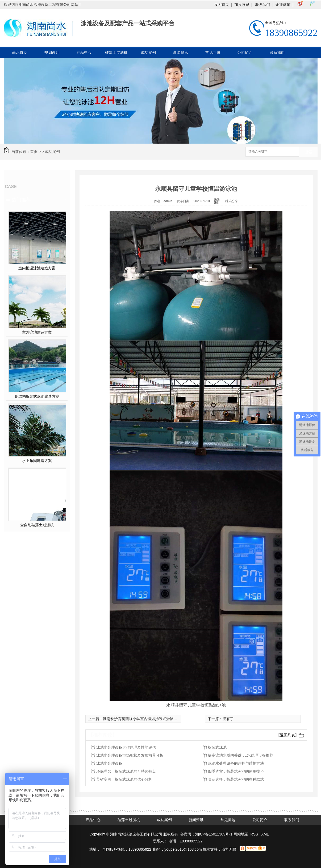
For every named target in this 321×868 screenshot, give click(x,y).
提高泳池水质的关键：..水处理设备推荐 (241, 755)
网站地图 (241, 834)
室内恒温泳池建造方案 (37, 268)
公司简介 (245, 52)
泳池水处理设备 (109, 763)
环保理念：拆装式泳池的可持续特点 (126, 771)
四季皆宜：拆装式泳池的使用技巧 (236, 771)
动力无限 (229, 849)
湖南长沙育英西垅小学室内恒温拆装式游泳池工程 (144, 719)
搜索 (308, 152)
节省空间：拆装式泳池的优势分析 (124, 779)
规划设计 (52, 52)
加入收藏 (242, 5)
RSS (255, 834)
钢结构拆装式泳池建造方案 (37, 396)
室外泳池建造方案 (37, 332)
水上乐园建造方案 (37, 461)
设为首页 (222, 5)
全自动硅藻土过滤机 (37, 525)
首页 (34, 152)
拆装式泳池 (217, 747)
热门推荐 (21, 200)
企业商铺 (283, 5)
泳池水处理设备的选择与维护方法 (236, 763)
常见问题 (213, 52)
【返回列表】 (287, 735)
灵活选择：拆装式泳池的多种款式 (236, 779)
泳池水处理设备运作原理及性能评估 (126, 747)
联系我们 (262, 5)
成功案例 (148, 52)
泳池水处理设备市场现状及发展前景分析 (130, 755)
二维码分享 (230, 201)
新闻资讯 (181, 52)
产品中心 (84, 52)
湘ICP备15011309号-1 (214, 834)
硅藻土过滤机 (116, 52)
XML (265, 834)
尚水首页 (20, 52)
